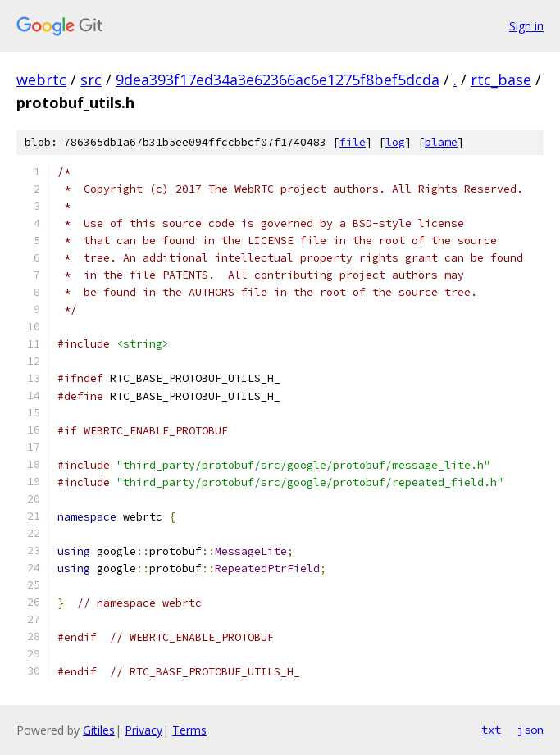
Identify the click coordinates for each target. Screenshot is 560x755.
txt (491, 730)
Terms (189, 730)
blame (441, 142)
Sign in (526, 26)
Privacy (143, 730)
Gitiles (99, 730)
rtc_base (501, 80)
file (353, 142)
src (91, 80)
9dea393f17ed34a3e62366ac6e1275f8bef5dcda (278, 80)
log (395, 142)
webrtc (41, 80)
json (530, 730)
